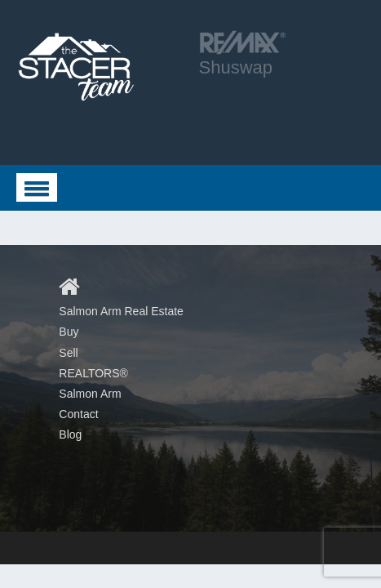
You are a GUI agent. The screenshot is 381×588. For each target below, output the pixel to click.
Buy (69, 332)
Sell (68, 353)
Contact (78, 414)
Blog (70, 434)
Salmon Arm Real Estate (121, 311)
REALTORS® (93, 373)
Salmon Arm (90, 394)
